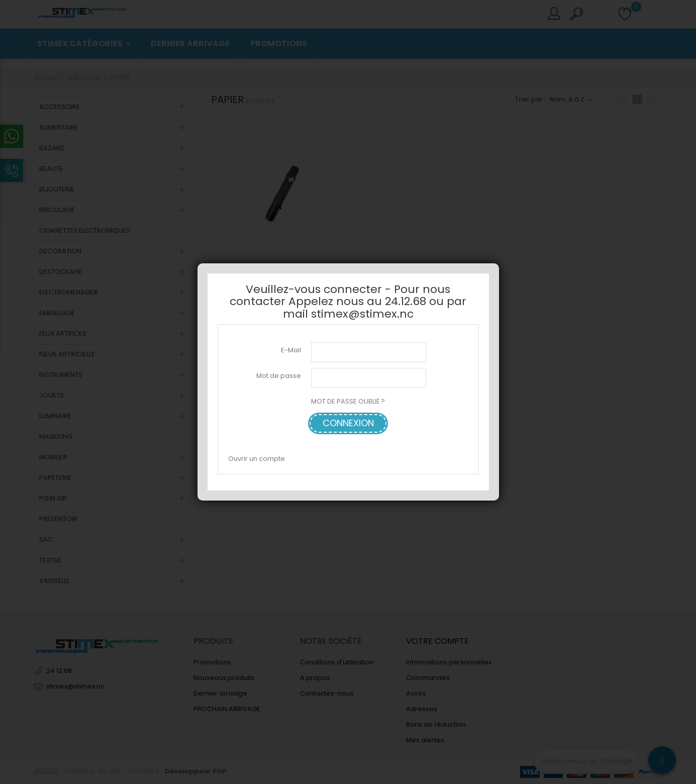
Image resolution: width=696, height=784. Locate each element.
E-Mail (291, 350)
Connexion (348, 423)
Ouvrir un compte (257, 459)
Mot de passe (279, 376)
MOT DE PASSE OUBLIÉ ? (348, 401)
